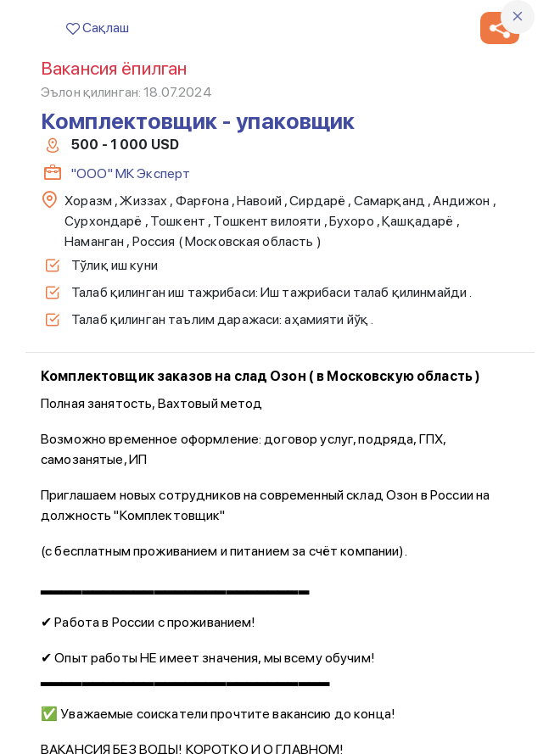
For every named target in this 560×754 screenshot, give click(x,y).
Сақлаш (98, 28)
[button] (500, 28)
